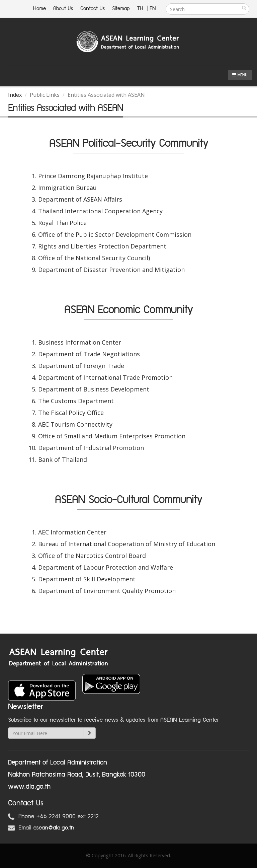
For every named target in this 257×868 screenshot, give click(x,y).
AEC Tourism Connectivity (75, 424)
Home (39, 9)
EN (153, 9)
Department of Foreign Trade (81, 366)
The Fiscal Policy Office (71, 413)
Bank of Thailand (63, 459)
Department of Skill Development (87, 579)
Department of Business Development (94, 389)
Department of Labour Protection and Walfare (106, 567)
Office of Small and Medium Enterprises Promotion (112, 436)
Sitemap (121, 9)
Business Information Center (80, 342)
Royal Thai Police (62, 223)
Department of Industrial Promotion (91, 448)
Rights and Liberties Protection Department (102, 246)
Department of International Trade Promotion (105, 377)
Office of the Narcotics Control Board (92, 556)
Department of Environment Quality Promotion (107, 591)
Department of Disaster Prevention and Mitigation (111, 270)
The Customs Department (76, 401)
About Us (63, 9)
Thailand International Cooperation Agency (100, 211)
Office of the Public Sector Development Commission (115, 234)
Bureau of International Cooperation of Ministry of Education (127, 544)
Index (15, 95)
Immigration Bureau (67, 188)
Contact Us (93, 9)
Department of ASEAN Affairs (80, 199)
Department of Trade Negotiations (89, 354)
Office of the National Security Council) (94, 258)
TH (141, 9)
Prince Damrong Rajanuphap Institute (93, 176)
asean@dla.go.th (54, 828)
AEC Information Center (72, 532)
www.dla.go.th (29, 787)
